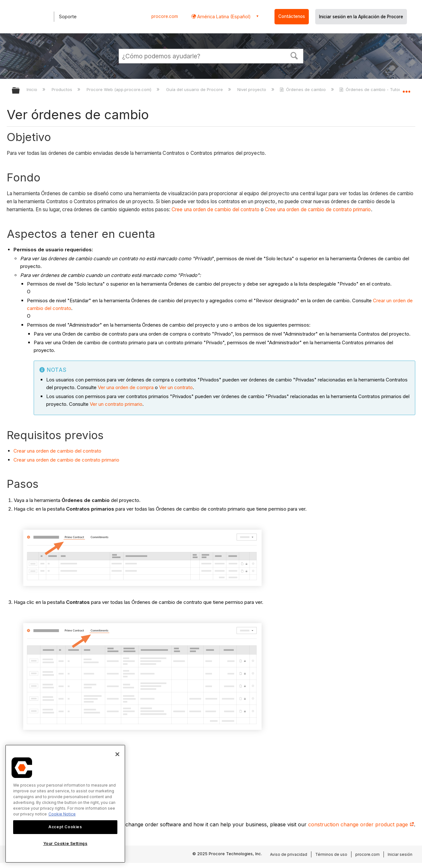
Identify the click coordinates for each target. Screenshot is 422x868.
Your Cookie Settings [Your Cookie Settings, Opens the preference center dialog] (65, 843)
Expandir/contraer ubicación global (406, 89)
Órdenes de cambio (303, 89)
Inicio (33, 89)
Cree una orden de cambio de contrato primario (318, 209)
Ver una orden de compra (126, 387)
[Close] (117, 754)
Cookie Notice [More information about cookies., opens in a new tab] (62, 814)
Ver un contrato (176, 387)
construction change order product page (361, 824)
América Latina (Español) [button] (223, 17)
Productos (63, 89)
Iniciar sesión (400, 854)
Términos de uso (331, 854)
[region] (65, 804)
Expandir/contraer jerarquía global (20, 91)
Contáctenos (292, 16)
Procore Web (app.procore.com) (120, 89)
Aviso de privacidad (289, 854)
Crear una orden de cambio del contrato (57, 451)
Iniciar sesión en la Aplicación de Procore (361, 17)
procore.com (165, 16)
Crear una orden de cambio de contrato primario (66, 460)
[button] (294, 55)
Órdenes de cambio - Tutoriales (375, 89)
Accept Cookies (65, 827)
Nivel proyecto (252, 89)
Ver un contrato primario (116, 404)
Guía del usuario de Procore (195, 89)
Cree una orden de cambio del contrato (215, 209)
